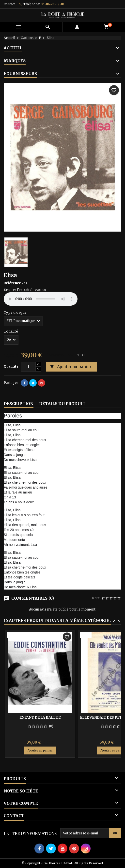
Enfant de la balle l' (40, 717)
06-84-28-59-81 (52, 4)
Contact (9, 4)
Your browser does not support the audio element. (41, 299)
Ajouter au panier (71, 367)
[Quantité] (28, 367)
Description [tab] (19, 404)
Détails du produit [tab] (62, 404)
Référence (12, 283)
